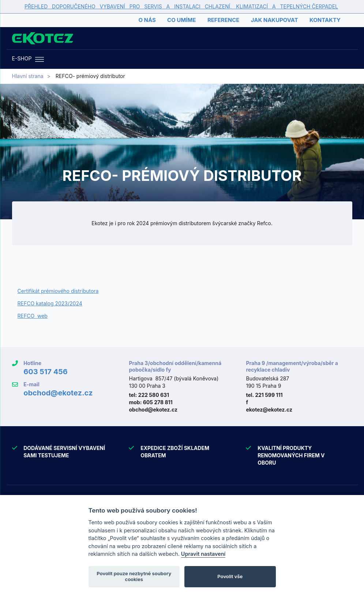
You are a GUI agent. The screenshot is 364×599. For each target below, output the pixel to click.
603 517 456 (46, 372)
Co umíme (181, 20)
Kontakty (325, 20)
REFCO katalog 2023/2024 (50, 303)
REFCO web (33, 316)
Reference (223, 20)
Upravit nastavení (203, 554)
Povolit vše (230, 576)
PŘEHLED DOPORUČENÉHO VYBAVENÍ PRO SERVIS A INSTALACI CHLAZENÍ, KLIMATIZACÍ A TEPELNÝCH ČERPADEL (181, 6)
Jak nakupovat (275, 20)
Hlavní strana (28, 76)
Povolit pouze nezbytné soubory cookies (134, 576)
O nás (147, 20)
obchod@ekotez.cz (58, 393)
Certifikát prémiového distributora (58, 291)
